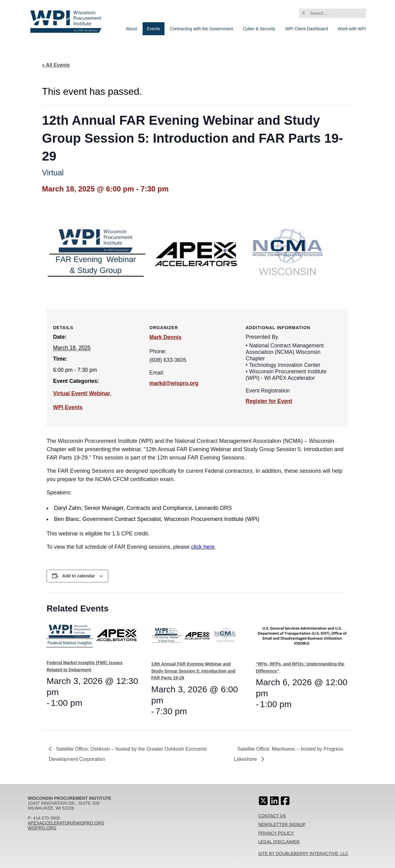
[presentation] (93, 638)
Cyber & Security (259, 29)
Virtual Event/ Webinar (82, 393)
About (131, 29)
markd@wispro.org (174, 383)
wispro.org (42, 828)
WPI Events (68, 407)
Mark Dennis (165, 337)
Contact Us (272, 816)
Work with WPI (352, 29)
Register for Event (269, 401)
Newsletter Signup (282, 824)
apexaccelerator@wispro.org (66, 823)
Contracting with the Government (202, 29)
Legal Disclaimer (279, 842)
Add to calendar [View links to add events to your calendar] (79, 576)
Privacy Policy (276, 833)
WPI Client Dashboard (307, 29)
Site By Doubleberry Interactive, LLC (304, 853)
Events (154, 29)
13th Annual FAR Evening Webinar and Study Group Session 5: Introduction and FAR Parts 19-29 (193, 671)
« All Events (56, 65)
